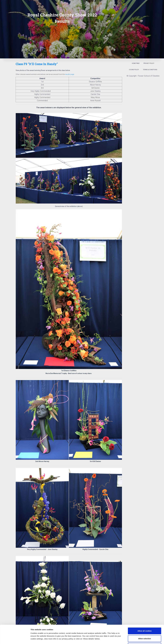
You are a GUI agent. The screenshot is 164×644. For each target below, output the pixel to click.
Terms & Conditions (150, 70)
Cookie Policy (134, 70)
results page (70, 74)
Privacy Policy (149, 63)
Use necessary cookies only (145, 629)
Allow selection (144, 621)
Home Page (136, 63)
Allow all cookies (145, 613)
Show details (122, 639)
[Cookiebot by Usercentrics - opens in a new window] (15, 639)
